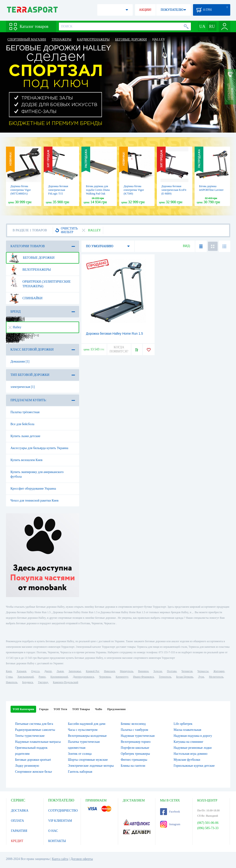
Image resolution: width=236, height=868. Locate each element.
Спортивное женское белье (34, 772)
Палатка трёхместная (25, 412)
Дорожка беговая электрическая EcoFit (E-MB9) (174, 190)
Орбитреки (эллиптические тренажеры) (40, 282)
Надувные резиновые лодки (193, 748)
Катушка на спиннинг (189, 742)
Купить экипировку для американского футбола (37, 474)
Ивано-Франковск (143, 677)
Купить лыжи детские (26, 436)
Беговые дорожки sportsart (33, 760)
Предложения (116, 709)
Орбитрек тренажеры (135, 754)
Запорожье (75, 671)
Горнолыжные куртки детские (194, 766)
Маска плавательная (187, 730)
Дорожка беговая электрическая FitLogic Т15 (58, 190)
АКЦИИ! (145, 10)
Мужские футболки (187, 760)
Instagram (170, 824)
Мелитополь (216, 677)
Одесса (35, 671)
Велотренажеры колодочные (87, 736)
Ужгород (43, 682)
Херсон (158, 671)
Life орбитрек (183, 724)
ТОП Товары (81, 709)
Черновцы (105, 677)
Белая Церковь (185, 677)
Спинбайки (26, 298)
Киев (9, 671)
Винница (143, 671)
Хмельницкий (26, 677)
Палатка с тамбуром (134, 730)
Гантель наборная (80, 772)
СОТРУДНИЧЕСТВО (63, 811)
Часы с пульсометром (83, 730)
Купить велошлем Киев (27, 460)
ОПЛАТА (18, 821)
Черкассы (203, 671)
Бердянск (28, 682)
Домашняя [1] (20, 361)
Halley (15, 327)
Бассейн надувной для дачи (87, 724)
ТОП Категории (23, 709)
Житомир (219, 671)
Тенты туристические (30, 736)
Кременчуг (122, 677)
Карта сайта (60, 859)
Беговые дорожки (32, 258)
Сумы (9, 677)
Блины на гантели (133, 766)
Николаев (109, 671)
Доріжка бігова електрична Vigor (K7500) (134, 190)
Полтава (172, 671)
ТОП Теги (60, 709)
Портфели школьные (135, 748)
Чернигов (187, 671)
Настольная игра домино (191, 754)
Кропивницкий (59, 677)
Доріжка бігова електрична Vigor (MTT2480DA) (21, 190)
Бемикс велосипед (133, 724)
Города (44, 709)
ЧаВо (99, 709)
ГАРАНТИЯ (19, 831)
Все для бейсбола (23, 424)
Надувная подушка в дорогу (193, 736)
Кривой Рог (92, 671)
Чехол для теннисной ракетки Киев (35, 501)
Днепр (48, 671)
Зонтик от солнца (80, 754)
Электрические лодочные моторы (91, 766)
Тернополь (165, 677)
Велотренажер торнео (136, 742)
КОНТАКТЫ (57, 841)
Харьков (21, 671)
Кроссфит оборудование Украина (33, 489)
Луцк (201, 677)
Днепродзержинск (84, 677)
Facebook (170, 812)
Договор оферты (82, 859)
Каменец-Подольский (66, 682)
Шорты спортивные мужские (88, 760)
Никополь (12, 682)
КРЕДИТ (17, 841)
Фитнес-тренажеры (134, 760)
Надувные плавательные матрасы (38, 742)
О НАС (53, 831)
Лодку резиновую (27, 766)
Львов (60, 671)
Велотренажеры (30, 270)
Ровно (42, 677)
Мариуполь (127, 671)
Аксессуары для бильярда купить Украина (39, 448)
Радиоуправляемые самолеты (35, 730)
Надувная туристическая (138, 736)
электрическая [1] (23, 387)
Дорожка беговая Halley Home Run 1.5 (115, 334)
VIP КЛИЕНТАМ (60, 821)
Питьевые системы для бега (34, 724)
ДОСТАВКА (20, 811)
